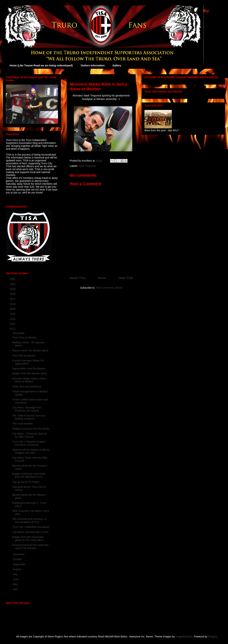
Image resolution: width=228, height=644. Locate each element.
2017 (13, 299)
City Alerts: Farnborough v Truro (30, 532)
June (16, 579)
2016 (13, 304)
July (15, 574)
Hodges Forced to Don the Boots (31, 429)
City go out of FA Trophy (26, 482)
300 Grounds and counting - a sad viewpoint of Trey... (29, 520)
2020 (13, 284)
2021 (13, 279)
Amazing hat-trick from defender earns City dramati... (30, 547)
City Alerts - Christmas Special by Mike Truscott (29, 435)
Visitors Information (92, 65)
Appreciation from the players (29, 368)
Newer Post (78, 278)
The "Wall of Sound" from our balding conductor (29, 417)
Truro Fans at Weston (25, 337)
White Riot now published (27, 387)
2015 (13, 309)
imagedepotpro (184, 637)
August (17, 569)
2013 (13, 319)
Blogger (212, 637)
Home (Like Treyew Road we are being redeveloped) (41, 65)
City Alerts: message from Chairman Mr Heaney (27, 409)
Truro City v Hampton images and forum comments (29, 443)
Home (102, 278)
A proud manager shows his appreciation (28, 362)
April (16, 589)
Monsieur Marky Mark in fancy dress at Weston (29, 380)
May (16, 584)
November (19, 554)
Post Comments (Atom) (109, 288)
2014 (13, 314)
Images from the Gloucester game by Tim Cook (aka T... (29, 539)
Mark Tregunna (87, 166)
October (18, 559)
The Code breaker (23, 424)
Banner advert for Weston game (30, 350)
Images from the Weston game (30, 373)
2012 (13, 324)
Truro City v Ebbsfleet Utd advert (31, 527)
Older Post (126, 278)
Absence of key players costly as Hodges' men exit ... (31, 451)
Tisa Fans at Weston (24, 356)
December (19, 333)
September (19, 564)
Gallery (117, 65)
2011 (13, 329)
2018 (13, 294)
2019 (13, 289)
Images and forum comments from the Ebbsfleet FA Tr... (29, 475)
